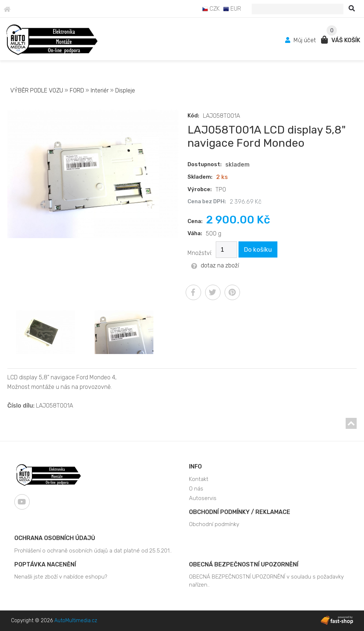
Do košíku (258, 249)
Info (195, 466)
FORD (77, 90)
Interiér (100, 90)
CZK (211, 9)
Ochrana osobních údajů (55, 538)
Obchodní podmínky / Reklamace (240, 512)
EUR (232, 9)
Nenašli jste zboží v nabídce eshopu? (61, 577)
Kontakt (199, 479)
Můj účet (301, 40)
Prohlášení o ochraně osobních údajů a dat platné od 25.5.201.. (93, 551)
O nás (196, 489)
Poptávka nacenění (45, 564)
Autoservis (203, 498)
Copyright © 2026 (54, 621)
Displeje (125, 90)
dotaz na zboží (215, 265)
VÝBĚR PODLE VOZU (37, 90)
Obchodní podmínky (214, 524)
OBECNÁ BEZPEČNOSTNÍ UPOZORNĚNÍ (244, 564)
